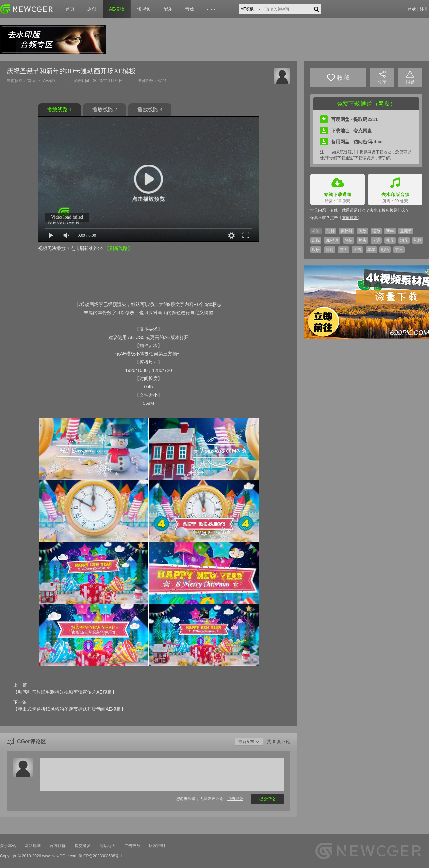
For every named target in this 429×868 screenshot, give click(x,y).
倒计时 (346, 231)
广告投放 (132, 846)
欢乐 (316, 250)
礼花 (390, 240)
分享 (382, 78)
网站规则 (33, 846)
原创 (92, 9)
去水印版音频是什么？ (389, 210)
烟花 (404, 240)
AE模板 (49, 81)
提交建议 (82, 846)
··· (212, 9)
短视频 (144, 9)
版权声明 (157, 846)
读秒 (376, 231)
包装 (348, 240)
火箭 (357, 250)
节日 (399, 250)
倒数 (362, 231)
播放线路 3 (150, 110)
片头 (362, 240)
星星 (371, 250)
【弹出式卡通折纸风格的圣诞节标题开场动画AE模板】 (69, 709)
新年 (390, 231)
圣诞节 (406, 231)
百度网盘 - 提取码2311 (349, 119)
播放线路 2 (105, 110)
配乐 (168, 9)
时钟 (331, 231)
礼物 (418, 240)
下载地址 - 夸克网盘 (346, 131)
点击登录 (235, 799)
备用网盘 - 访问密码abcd (351, 142)
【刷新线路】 (118, 248)
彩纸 (385, 250)
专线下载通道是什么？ (350, 210)
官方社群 (58, 846)
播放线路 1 (59, 110)
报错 (410, 78)
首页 (70, 9)
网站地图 (107, 846)
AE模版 (117, 9)
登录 (412, 9)
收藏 (338, 78)
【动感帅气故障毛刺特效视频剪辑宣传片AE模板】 (65, 692)
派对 (330, 250)
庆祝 (316, 240)
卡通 (376, 240)
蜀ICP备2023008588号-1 (100, 856)
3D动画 (332, 240)
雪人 (344, 250)
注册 (424, 9)
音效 (190, 9)
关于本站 (8, 846)
